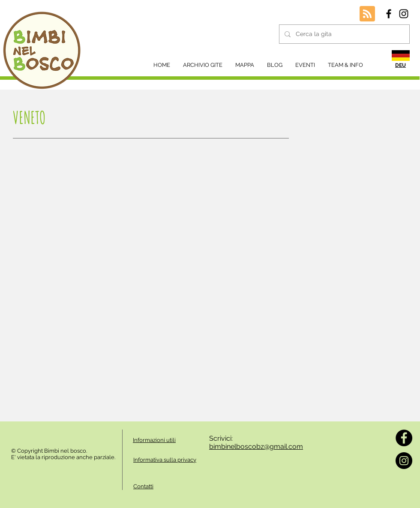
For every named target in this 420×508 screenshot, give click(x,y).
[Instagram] (404, 461)
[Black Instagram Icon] (404, 14)
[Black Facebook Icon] (389, 14)
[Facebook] (404, 438)
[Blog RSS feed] (367, 14)
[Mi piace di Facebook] (34, 434)
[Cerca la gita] (343, 34)
